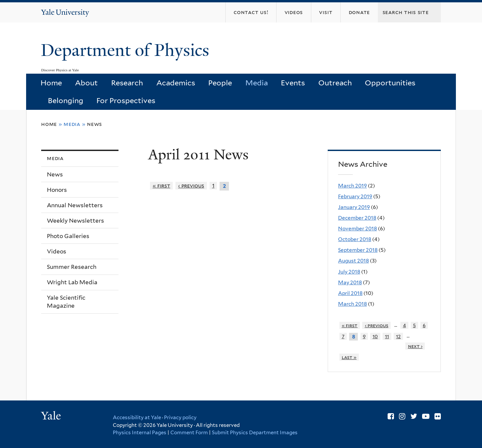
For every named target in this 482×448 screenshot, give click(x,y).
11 (387, 336)
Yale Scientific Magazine (66, 302)
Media (257, 83)
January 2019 (354, 207)
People (220, 83)
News (95, 124)
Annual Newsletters (75, 205)
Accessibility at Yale (137, 418)
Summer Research (72, 267)
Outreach (335, 83)
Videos (57, 251)
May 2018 (350, 282)
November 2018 (357, 229)
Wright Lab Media (72, 282)
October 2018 (355, 239)
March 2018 (352, 304)
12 (398, 336)
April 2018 (350, 293)
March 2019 (352, 186)
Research (127, 83)
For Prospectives (126, 100)
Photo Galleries (68, 236)
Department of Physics (127, 50)
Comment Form (189, 433)
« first (162, 186)
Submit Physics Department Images (255, 433)
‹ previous (191, 186)
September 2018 (358, 250)
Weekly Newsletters (75, 221)
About (86, 83)
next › (415, 346)
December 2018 (357, 218)
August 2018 (353, 261)
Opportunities (390, 83)
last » (349, 357)
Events (293, 83)
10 (375, 336)
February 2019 (355, 196)
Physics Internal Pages (140, 433)
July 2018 (349, 272)
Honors (57, 190)
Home (51, 83)
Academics (176, 83)
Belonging (66, 100)
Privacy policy (180, 418)
